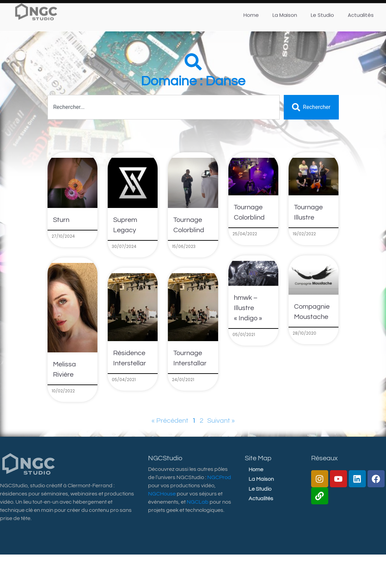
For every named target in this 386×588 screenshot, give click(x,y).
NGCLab (198, 502)
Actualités (261, 499)
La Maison (261, 479)
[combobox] (164, 107)
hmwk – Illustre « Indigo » (248, 308)
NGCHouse (162, 494)
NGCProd (219, 477)
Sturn (61, 220)
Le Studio (260, 489)
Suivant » (221, 421)
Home (256, 470)
